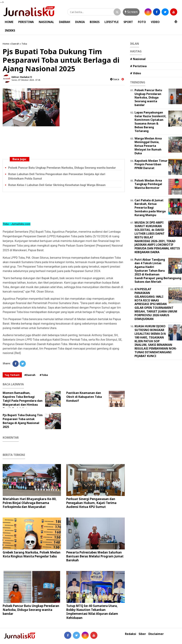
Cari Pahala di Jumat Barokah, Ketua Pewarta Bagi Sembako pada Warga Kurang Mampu (150, 208)
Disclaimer (156, 634)
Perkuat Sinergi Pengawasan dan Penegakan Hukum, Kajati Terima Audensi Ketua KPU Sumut (91, 503)
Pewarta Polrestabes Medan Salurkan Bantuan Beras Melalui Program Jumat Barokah (95, 556)
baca (115, 79)
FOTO (142, 22)
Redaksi (131, 634)
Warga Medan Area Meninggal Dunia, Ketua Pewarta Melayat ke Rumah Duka (148, 146)
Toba (24, 44)
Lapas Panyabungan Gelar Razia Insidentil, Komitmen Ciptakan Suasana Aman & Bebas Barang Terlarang (150, 122)
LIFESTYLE (112, 22)
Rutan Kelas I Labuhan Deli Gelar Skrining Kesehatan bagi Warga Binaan (57, 185)
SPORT (128, 22)
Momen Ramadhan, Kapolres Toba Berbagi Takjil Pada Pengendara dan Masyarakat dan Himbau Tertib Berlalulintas (23, 401)
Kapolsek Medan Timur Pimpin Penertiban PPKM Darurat (151, 164)
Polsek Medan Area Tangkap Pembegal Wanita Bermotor (148, 184)
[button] (176, 20)
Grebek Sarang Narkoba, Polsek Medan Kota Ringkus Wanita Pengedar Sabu (32, 554)
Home (6, 44)
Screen (131, 12)
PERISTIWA (26, 22)
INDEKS (10, 30)
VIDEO (155, 22)
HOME (9, 22)
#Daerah (30, 375)
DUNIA (80, 22)
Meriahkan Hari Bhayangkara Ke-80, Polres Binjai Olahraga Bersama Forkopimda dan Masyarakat (30, 503)
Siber (142, 634)
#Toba (44, 375)
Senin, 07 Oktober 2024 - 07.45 (26, 80)
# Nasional (138, 59)
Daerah (15, 44)
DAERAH (65, 22)
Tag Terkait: (12, 375)
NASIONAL (46, 22)
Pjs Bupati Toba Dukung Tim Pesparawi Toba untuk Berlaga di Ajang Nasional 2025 (23, 421)
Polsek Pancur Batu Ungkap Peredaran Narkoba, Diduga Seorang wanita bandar (62, 168)
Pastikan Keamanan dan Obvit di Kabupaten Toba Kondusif (84, 397)
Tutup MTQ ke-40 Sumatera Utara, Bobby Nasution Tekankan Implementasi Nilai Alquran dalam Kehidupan (92, 612)
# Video (136, 73)
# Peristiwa (138, 66)
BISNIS (95, 22)
